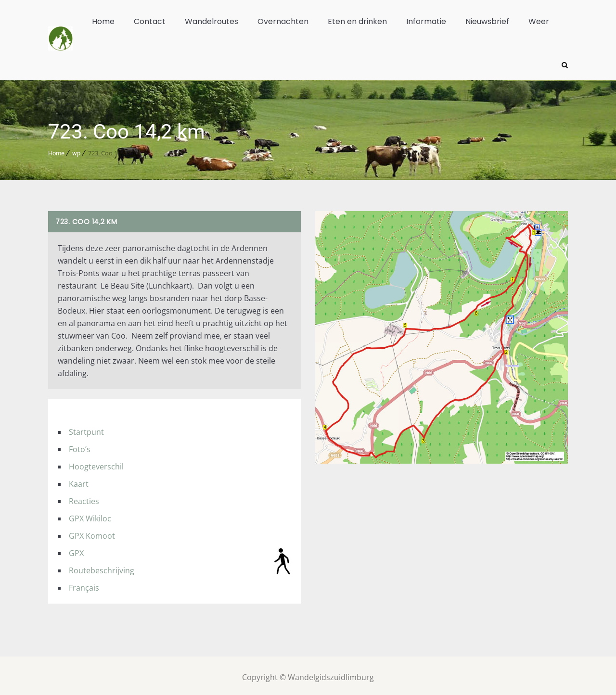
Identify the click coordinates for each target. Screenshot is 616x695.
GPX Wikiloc (90, 515)
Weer (539, 21)
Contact (150, 21)
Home (103, 21)
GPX (76, 550)
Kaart (79, 480)
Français (84, 584)
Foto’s (80, 446)
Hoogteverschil (96, 463)
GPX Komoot (92, 532)
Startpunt (86, 429)
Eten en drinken (357, 21)
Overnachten (283, 21)
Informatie (426, 21)
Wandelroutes (212, 21)
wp (76, 150)
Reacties (84, 498)
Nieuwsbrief (487, 21)
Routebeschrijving (102, 567)
